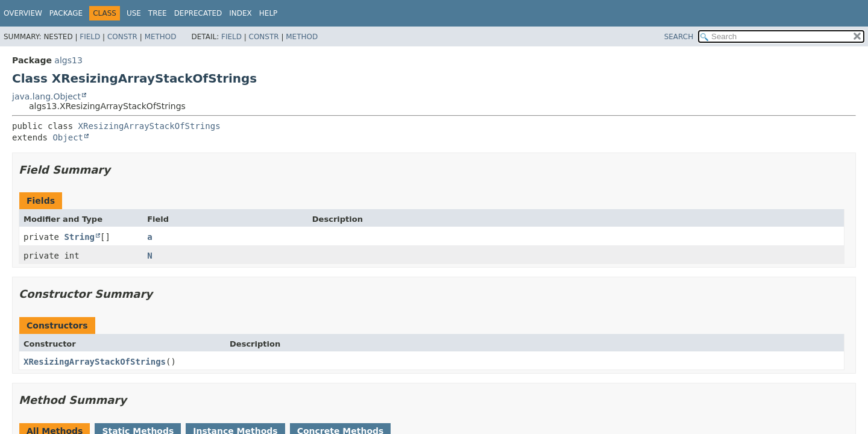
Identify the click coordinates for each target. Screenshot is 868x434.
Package (66, 13)
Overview (23, 13)
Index (241, 13)
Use (134, 13)
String (79, 237)
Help (269, 13)
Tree (158, 13)
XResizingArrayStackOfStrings (149, 126)
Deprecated (198, 13)
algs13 (68, 60)
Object (68, 137)
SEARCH (679, 37)
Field (90, 37)
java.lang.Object (46, 96)
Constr (122, 37)
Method (161, 37)
